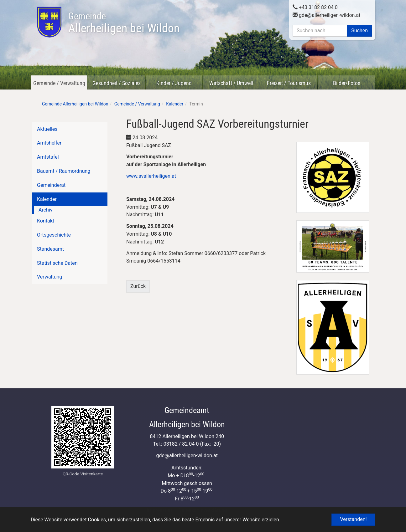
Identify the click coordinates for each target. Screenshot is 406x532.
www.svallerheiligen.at (151, 176)
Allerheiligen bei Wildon (124, 23)
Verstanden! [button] (353, 519)
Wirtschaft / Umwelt (231, 83)
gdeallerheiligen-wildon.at (327, 15)
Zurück (138, 286)
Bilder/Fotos (347, 83)
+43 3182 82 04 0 (315, 7)
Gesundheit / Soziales (117, 83)
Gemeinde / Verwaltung (59, 83)
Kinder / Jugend (174, 83)
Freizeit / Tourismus (289, 83)
